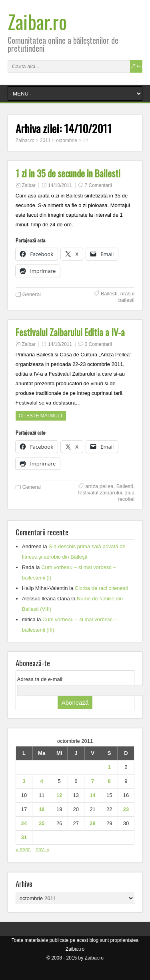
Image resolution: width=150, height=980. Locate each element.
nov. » (42, 849)
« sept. (23, 849)
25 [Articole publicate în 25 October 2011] (42, 823)
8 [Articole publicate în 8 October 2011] (109, 781)
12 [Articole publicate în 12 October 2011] (59, 795)
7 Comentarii (98, 185)
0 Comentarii (98, 344)
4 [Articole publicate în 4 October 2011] (42, 781)
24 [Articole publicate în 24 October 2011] (24, 823)
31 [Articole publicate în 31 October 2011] (24, 837)
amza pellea (99, 486)
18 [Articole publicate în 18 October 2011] (42, 809)
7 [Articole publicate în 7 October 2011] (93, 781)
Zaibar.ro (37, 21)
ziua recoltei (126, 496)
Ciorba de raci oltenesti (101, 588)
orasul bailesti (126, 297)
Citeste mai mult (41, 416)
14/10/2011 (60, 185)
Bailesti (109, 294)
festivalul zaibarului (100, 493)
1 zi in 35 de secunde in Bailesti (68, 173)
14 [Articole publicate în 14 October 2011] (92, 795)
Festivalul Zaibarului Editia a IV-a (70, 332)
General (32, 294)
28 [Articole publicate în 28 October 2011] (92, 823)
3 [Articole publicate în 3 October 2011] (24, 781)
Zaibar (29, 185)
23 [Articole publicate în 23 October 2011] (126, 809)
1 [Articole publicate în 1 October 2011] (109, 767)
